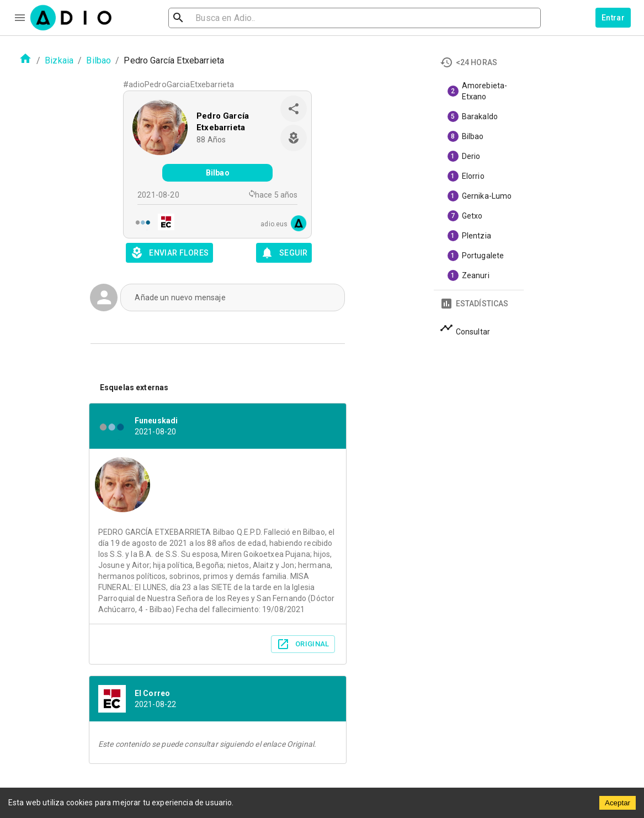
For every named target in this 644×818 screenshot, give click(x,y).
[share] (294, 109)
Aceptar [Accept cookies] (618, 803)
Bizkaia (59, 60)
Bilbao (99, 60)
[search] (214, 18)
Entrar (613, 18)
